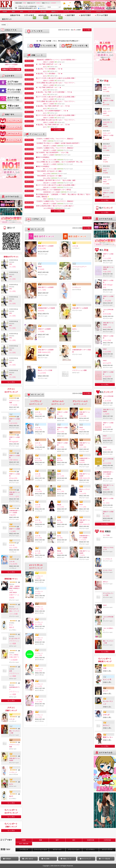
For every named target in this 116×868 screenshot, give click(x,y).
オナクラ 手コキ (107, 849)
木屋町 (24, 840)
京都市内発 (91, 840)
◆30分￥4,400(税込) (43, 157)
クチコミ (77, 12)
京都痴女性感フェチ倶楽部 (46, 308)
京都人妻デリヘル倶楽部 (14, 493)
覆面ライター (108, 737)
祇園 (40, 840)
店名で (41, 6)
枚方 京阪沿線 (24, 844)
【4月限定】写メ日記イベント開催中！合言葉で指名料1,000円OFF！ (58, 143)
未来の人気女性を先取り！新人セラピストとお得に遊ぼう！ (55, 206)
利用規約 (8, 859)
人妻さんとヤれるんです (108, 548)
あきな (11, 784)
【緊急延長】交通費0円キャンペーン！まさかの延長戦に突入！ (56, 60)
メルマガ (88, 12)
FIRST (45, 141)
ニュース (66, 12)
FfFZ (11, 264)
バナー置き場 (105, 859)
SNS (22, 12)
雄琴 (57, 840)
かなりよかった (14, 609)
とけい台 (12, 545)
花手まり (106, 582)
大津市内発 (107, 840)
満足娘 (59, 505)
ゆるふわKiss (47, 173)
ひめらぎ (106, 715)
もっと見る (11, 382)
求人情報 (47, 859)
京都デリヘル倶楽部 (11, 64)
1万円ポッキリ (101, 12)
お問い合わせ (29, 859)
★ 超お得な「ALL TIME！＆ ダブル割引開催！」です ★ (54, 92)
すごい (11, 625)
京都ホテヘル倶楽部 (48, 62)
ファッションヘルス (40, 849)
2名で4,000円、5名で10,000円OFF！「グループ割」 (53, 153)
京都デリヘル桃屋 (14, 529)
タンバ (105, 691)
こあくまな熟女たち (108, 629)
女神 (11, 671)
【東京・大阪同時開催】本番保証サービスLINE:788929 (14, 589)
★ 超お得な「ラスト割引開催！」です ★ (49, 69)
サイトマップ (86, 859)
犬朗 (105, 668)
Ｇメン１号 (107, 679)
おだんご (106, 725)
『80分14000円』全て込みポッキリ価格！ (49, 171)
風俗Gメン (55, 12)
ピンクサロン (91, 849)
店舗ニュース (35, 55)
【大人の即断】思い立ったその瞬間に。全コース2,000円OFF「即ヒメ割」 (60, 162)
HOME (5, 12)
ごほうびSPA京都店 (48, 208)
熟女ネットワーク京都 (45, 370)
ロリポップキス (108, 570)
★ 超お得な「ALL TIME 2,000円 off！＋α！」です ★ (53, 106)
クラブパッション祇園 (14, 402)
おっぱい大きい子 (14, 638)
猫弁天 (11, 796)
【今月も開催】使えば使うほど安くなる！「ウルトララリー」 (56, 83)
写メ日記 (43, 12)
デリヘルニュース (35, 134)
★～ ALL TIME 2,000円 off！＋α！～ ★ (48, 64)
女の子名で (42, 8)
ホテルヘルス (57, 849)
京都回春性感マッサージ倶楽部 (14, 512)
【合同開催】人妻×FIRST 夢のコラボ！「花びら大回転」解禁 (56, 180)
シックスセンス (108, 559)
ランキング (32, 12)
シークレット (13, 772)
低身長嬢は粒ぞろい (14, 688)
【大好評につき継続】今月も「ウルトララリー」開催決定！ (55, 139)
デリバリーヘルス (74, 849)
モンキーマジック (108, 703)
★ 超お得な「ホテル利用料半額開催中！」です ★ (52, 111)
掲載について (67, 859)
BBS (13, 12)
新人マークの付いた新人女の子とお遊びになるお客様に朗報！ (56, 78)
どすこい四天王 (14, 655)
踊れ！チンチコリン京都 (14, 732)
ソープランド (24, 849)
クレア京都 (106, 535)
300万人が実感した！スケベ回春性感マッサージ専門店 (54, 190)
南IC (74, 840)
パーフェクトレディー (79, 267)
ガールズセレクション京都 (108, 594)
